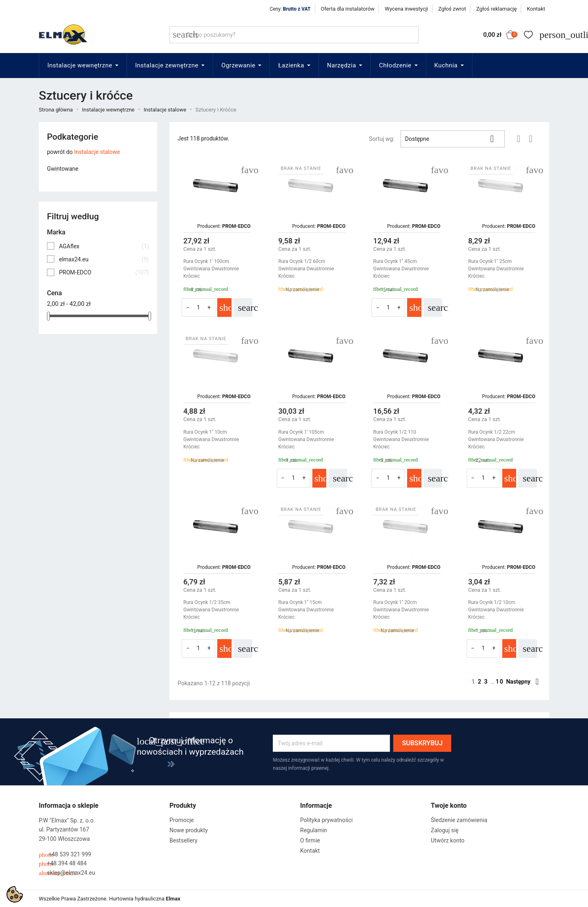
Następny (522, 682)
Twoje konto (449, 806)
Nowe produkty (189, 830)
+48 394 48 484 (63, 864)
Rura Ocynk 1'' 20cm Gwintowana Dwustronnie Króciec (401, 610)
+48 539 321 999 (65, 855)
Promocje (182, 820)
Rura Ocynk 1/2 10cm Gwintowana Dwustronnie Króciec (496, 610)
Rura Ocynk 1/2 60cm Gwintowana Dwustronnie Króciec (306, 269)
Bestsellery (183, 840)
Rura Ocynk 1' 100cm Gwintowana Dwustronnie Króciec (211, 269)
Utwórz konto (448, 840)
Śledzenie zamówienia (459, 820)
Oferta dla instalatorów (348, 9)
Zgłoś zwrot (452, 9)
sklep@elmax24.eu (67, 873)
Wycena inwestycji (406, 9)
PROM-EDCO (104, 272)
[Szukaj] (294, 35)
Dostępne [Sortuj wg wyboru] (453, 139)
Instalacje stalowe (97, 152)
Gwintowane (63, 169)
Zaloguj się (445, 830)
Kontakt (536, 9)
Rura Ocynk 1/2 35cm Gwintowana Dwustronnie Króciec (211, 610)
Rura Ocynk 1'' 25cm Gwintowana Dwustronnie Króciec (496, 269)
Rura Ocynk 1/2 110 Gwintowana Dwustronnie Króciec (401, 439)
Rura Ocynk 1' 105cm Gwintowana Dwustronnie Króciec (306, 439)
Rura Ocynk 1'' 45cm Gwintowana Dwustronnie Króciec (401, 269)
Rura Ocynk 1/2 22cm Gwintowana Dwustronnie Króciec (496, 439)
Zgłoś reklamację (496, 9)
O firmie (310, 840)
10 (501, 682)
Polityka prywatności (326, 820)
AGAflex (104, 246)
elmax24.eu (104, 259)
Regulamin (314, 830)
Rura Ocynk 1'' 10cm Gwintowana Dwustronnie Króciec (211, 439)
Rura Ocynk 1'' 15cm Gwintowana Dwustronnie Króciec (306, 610)
